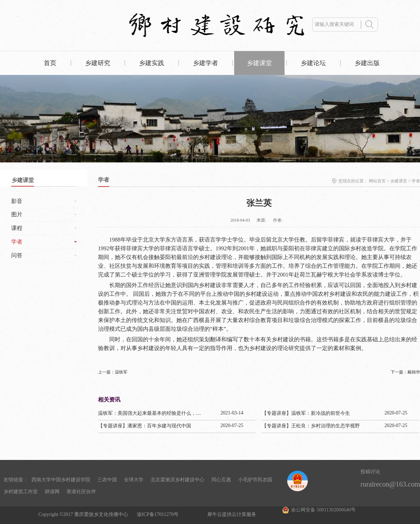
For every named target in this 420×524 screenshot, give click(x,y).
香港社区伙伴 (81, 492)
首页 (50, 63)
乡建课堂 (399, 181)
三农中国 (107, 480)
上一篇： (113, 372)
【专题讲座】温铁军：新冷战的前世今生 (306, 413)
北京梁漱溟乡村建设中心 (177, 480)
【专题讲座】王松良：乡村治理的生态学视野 (311, 426)
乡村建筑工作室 (21, 492)
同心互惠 (221, 480)
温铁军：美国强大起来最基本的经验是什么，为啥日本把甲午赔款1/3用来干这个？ (187, 413)
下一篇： (405, 372)
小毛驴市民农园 (255, 480)
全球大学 (134, 480)
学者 (416, 181)
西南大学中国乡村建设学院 (61, 480)
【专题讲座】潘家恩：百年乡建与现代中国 (145, 426)
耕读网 (52, 492)
